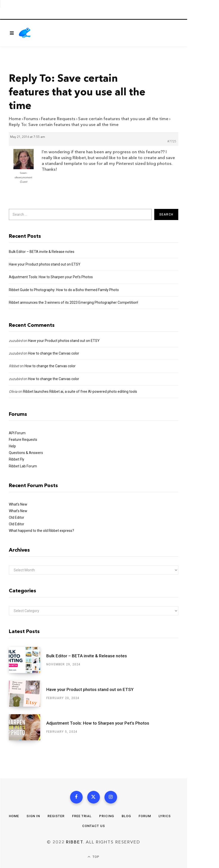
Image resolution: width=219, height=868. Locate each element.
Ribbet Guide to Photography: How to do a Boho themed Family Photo (64, 290)
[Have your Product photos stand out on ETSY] (28, 694)
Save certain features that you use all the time (123, 119)
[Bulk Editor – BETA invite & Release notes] (28, 660)
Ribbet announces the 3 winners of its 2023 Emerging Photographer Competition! (73, 302)
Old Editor (17, 517)
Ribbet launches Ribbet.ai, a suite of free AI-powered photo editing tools (80, 392)
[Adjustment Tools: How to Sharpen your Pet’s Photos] (28, 727)
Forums (31, 119)
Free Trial (82, 816)
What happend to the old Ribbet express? (41, 531)
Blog (126, 816)
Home (15, 119)
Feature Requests (58, 119)
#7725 (172, 142)
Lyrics (165, 816)
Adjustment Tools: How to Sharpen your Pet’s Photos (51, 277)
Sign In (33, 816)
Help (12, 446)
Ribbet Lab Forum (23, 466)
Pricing (107, 816)
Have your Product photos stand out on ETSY (45, 264)
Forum (145, 816)
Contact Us (94, 826)
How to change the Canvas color (54, 353)
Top (93, 857)
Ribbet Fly (17, 459)
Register (56, 816)
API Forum (17, 433)
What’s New (18, 504)
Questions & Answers (26, 453)
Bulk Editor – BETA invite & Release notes (42, 252)
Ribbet (14, 366)
